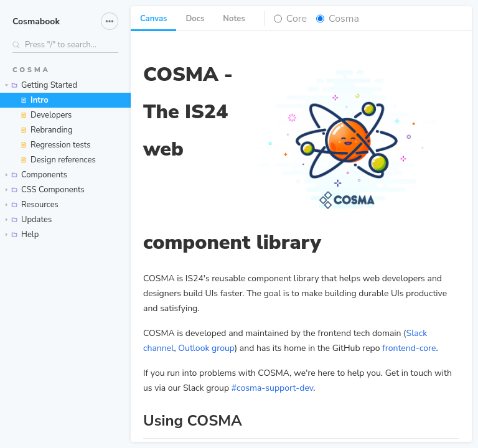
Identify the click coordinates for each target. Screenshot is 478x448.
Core (297, 19)
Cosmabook (36, 21)
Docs (195, 19)
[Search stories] (65, 45)
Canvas (153, 19)
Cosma (344, 19)
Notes (234, 19)
